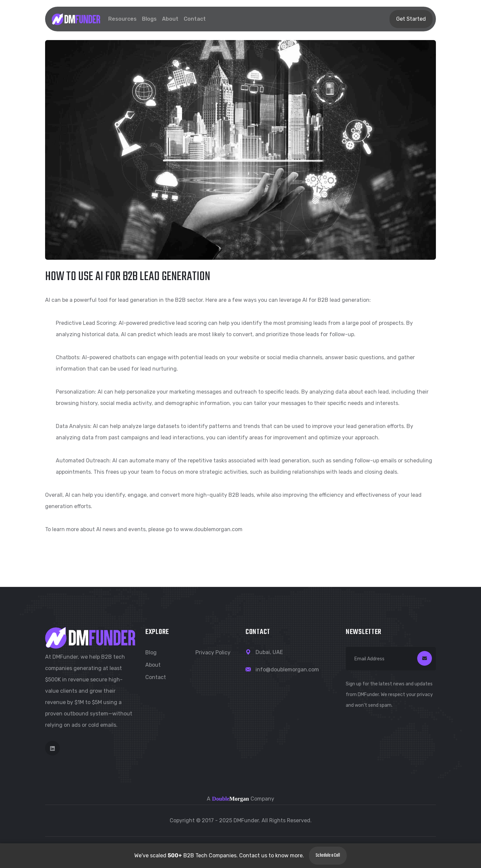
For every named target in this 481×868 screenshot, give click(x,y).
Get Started (411, 19)
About (170, 19)
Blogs (149, 19)
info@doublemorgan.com (287, 670)
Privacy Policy (213, 653)
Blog (151, 653)
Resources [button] (122, 19)
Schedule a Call (328, 855)
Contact (195, 19)
